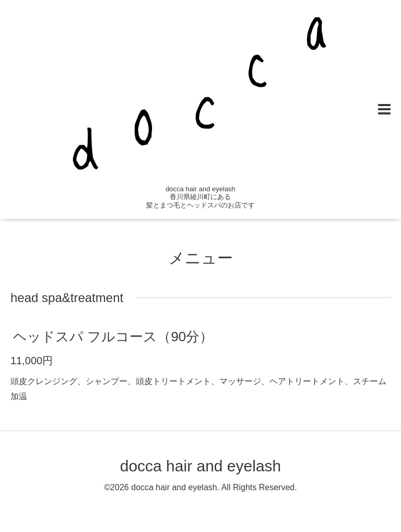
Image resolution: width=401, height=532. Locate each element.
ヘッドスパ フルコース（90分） (113, 337)
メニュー (201, 258)
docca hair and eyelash (201, 466)
